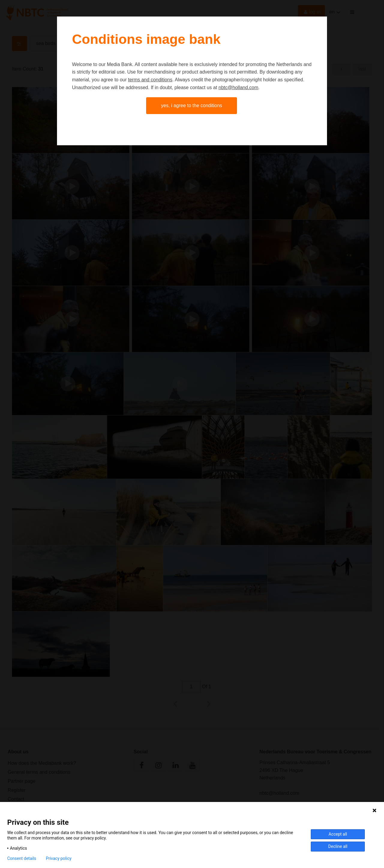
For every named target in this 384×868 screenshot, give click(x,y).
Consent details (22, 858)
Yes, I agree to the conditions (192, 105)
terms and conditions (150, 80)
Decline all (338, 846)
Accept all (338, 834)
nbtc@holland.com (238, 87)
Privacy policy (59, 858)
